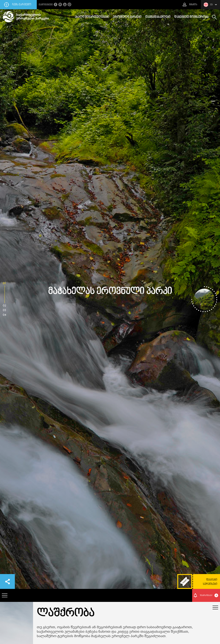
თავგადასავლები (158, 17)
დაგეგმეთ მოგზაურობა (191, 17)
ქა (208, 5)
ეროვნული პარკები (127, 17)
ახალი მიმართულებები (92, 17)
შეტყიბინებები (209, 595)
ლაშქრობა (66, 614)
